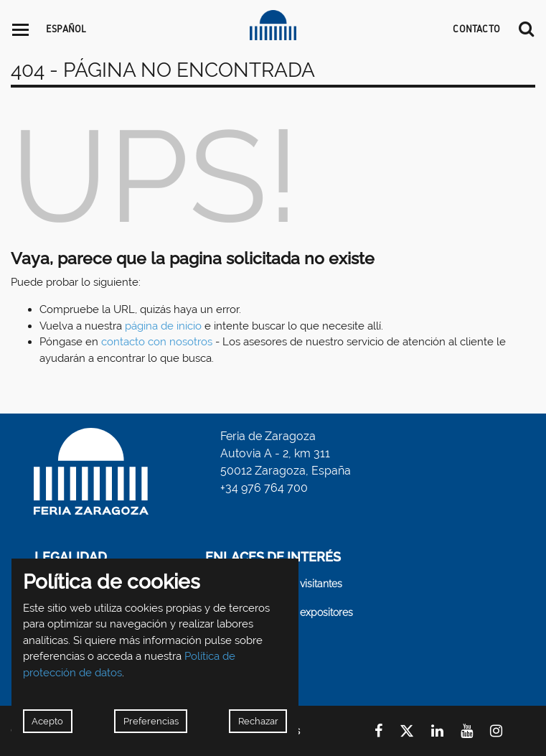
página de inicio (163, 326)
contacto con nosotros (157, 342)
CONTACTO (476, 29)
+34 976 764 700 (264, 488)
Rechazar (258, 721)
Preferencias (151, 721)
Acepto (47, 721)
